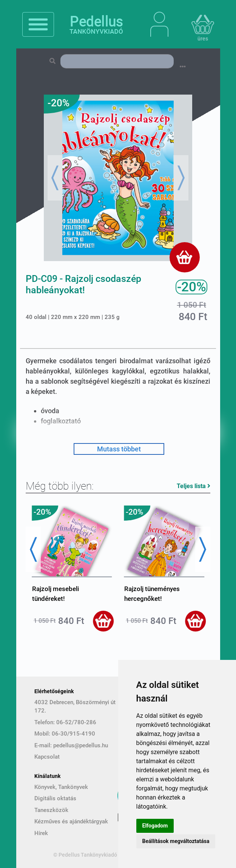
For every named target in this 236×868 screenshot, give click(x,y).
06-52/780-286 (76, 722)
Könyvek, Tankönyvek (61, 787)
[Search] (117, 61)
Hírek (41, 833)
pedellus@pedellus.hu (81, 745)
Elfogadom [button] (155, 826)
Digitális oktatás (55, 798)
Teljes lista (194, 486)
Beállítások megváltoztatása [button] (176, 841)
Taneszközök (51, 810)
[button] (55, 178)
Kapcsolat (47, 757)
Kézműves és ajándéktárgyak (71, 821)
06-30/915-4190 (73, 734)
